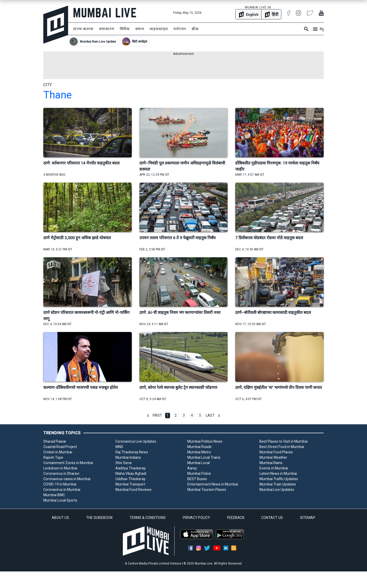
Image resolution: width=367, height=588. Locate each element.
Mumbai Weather (273, 457)
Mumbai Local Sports (60, 500)
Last (210, 415)
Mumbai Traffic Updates (279, 479)
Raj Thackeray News (132, 452)
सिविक (125, 29)
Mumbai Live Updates (277, 490)
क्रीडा (195, 29)
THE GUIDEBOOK (99, 518)
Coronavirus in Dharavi (61, 474)
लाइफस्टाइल (159, 29)
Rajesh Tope (53, 457)
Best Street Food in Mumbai (282, 447)
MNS (119, 447)
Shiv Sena (123, 463)
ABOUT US (60, 518)
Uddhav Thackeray (130, 479)
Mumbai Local (199, 463)
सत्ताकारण (107, 29)
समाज (140, 29)
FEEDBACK (236, 518)
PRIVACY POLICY (196, 518)
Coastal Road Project (60, 447)
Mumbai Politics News (205, 441)
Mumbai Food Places (276, 452)
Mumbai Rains (271, 463)
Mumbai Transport (130, 484)
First (157, 415)
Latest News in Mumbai (278, 474)
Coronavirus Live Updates (136, 441)
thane (57, 95)
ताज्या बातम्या (83, 29)
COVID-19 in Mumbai (60, 484)
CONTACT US (272, 518)
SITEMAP (308, 518)
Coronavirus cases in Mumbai (67, 479)
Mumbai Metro (199, 452)
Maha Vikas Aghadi (131, 474)
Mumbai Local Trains (204, 457)
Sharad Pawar (55, 441)
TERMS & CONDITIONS (148, 518)
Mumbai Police (199, 474)
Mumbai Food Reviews (134, 490)
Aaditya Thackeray (131, 468)
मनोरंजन (180, 29)
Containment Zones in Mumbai (68, 463)
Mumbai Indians (128, 457)
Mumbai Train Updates (278, 484)
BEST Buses (197, 479)
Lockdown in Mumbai (60, 468)
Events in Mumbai (274, 468)
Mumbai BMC (54, 495)
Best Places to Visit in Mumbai (284, 441)
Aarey (192, 468)
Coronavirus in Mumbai (62, 490)
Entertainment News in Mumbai (213, 484)
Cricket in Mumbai (58, 452)
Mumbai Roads (199, 447)
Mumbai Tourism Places (207, 490)
